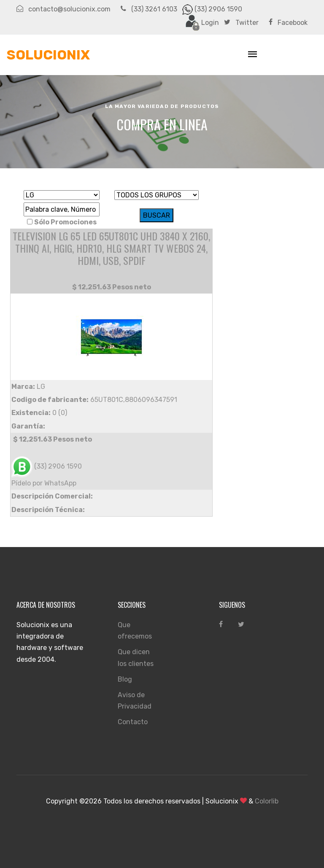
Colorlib (267, 801)
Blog (125, 679)
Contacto (133, 722)
